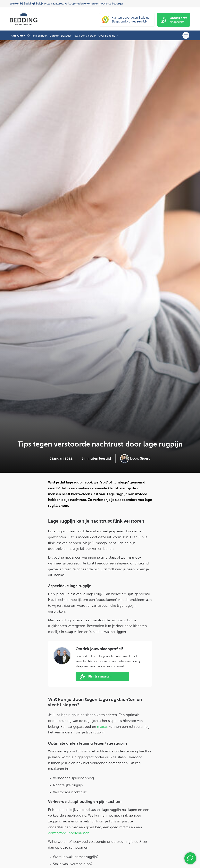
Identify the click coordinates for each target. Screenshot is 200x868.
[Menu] (186, 35)
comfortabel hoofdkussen (69, 833)
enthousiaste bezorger (109, 4)
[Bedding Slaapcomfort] (24, 19)
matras (102, 727)
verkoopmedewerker (78, 4)
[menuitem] (20, 35)
